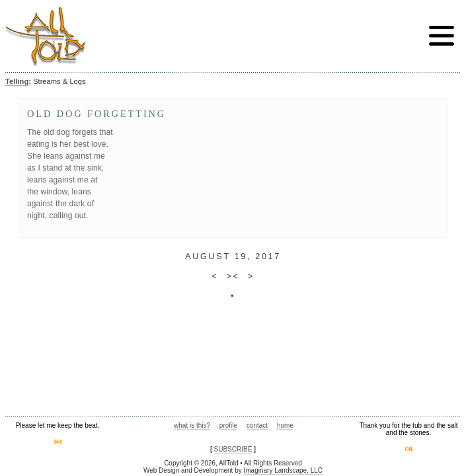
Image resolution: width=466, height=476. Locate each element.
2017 (268, 256)
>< (233, 276)
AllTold (46, 37)
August (208, 256)
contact (257, 425)
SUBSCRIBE (233, 449)
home (285, 425)
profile (228, 425)
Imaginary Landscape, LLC (284, 470)
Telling (17, 81)
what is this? (192, 425)
